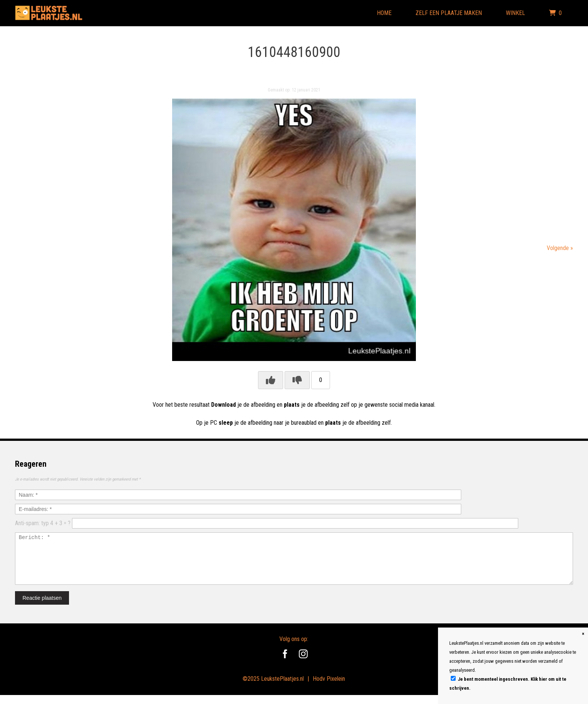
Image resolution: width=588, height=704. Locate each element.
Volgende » (560, 248)
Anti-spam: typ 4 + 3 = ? (43, 523)
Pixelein (336, 688)
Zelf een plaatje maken (449, 13)
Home (384, 13)
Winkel (515, 13)
